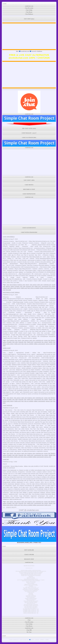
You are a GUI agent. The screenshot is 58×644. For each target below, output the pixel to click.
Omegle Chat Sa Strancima (31, 599)
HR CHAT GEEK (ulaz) (29, 128)
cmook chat (47, 340)
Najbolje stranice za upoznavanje (31, 584)
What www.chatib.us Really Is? (31, 608)
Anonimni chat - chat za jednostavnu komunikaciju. (31, 576)
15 (7, 507)
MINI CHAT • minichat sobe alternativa (31, 589)
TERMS (47, 640)
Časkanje (31, 586)
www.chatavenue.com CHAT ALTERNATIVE (31, 590)
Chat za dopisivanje (31, 597)
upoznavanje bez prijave (48, 286)
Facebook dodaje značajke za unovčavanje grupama (31, 570)
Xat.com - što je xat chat (31, 582)
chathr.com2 (38, 286)
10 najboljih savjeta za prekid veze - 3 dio (31, 610)
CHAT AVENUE (8, 405)
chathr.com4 (48, 505)
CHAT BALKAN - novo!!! (29, 133)
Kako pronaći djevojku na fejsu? (31, 603)
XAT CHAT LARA (29, 180)
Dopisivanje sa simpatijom (31, 596)
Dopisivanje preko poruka (31, 597)
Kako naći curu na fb (31, 604)
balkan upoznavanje (45, 288)
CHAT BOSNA (29, 185)
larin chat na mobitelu (34, 288)
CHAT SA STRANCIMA (29, 138)
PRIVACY (42, 640)
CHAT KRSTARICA (9, 237)
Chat (29, 620)
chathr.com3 (24, 288)
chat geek (8, 290)
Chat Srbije (29, 10)
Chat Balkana (29, 14)
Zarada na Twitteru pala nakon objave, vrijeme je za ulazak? (31, 573)
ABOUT (32, 640)
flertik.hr (8, 286)
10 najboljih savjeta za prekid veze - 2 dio (31, 611)
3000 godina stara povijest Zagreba (31, 579)
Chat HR (29, 630)
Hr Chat (29, 632)
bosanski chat (30, 286)
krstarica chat (21, 285)
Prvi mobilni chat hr (31, 577)
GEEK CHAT (7, 348)
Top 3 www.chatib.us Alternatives (31, 606)
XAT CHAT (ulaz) (29, 19)
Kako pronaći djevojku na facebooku (31, 604)
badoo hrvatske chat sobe (18, 286)
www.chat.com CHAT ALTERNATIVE (31, 590)
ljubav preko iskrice (15, 288)
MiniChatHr (31, 576)
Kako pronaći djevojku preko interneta (31, 601)
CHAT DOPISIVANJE (29, 194)
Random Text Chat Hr (31, 578)
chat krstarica (13, 285)
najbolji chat (6, 288)
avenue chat (49, 344)
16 (9, 507)
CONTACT (37, 640)
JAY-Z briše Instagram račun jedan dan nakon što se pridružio (31, 572)
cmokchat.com (29, 6)
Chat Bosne (29, 12)
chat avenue (33, 285)
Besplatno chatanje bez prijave (31, 598)
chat (8, 285)
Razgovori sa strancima (31, 583)
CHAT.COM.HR (29, 555)
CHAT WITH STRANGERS (29, 232)
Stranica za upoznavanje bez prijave (31, 585)
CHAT (5, 4)
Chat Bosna (31, 593)
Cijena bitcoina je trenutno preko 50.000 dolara (31, 581)
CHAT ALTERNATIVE (29, 228)
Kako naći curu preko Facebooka (31, 602)
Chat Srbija (31, 594)
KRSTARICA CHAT (29, 189)
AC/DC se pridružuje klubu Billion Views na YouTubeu (31, 574)
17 (10, 507)
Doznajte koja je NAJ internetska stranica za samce (31, 575)
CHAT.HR (6, 459)
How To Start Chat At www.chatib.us (31, 607)
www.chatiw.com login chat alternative (31, 605)
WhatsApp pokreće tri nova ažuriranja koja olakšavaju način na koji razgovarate (31, 571)
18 (12, 507)
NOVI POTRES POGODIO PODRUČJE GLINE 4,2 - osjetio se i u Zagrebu (31, 580)
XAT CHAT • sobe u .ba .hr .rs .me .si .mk (31, 588)
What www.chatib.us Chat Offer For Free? (31, 609)
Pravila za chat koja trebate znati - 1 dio (31, 613)
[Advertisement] (29, 36)
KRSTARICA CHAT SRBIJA (11, 292)
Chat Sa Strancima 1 (31, 600)
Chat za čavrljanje (31, 583)
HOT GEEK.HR (29, 550)
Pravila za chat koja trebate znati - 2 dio (31, 612)
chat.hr (27, 285)
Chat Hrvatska (31, 595)
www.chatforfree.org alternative (31, 591)
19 (14, 507)
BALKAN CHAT (29, 559)
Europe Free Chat (31, 592)
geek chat (40, 285)
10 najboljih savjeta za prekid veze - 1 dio (31, 611)
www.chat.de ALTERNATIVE (31, 587)
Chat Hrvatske (29, 8)
